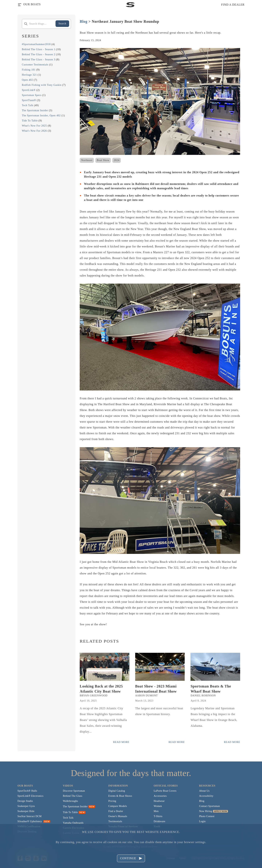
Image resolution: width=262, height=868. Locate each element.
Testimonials (115, 821)
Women (158, 806)
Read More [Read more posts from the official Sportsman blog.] (121, 742)
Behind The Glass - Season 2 (39, 54)
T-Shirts (158, 816)
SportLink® (29, 90)
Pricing (112, 801)
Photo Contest (207, 816)
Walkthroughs (71, 801)
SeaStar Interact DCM (29, 816)
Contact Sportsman (209, 806)
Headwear (159, 801)
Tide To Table (30, 121)
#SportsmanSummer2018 (36, 44)
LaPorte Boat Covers (165, 791)
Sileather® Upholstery (34, 821)
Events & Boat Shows (120, 796)
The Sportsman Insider (35, 110)
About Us (204, 791)
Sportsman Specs (32, 95)
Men (156, 811)
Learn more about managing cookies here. (131, 846)
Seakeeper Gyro (26, 806)
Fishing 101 (29, 70)
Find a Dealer (116, 811)
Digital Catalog (117, 791)
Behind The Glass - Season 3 (39, 60)
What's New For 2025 (34, 126)
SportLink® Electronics (30, 796)
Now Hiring (206, 811)
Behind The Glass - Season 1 (39, 49)
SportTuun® (29, 100)
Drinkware (159, 821)
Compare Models (118, 806)
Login (202, 821)
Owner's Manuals (118, 816)
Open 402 (27, 80)
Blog (84, 21)
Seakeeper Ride (26, 811)
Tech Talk (27, 105)
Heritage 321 (29, 75)
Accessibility (206, 796)
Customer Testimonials (35, 65)
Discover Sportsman (74, 791)
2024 (117, 160)
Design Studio (25, 801)
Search (62, 24)
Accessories (160, 796)
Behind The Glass (73, 796)
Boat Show (103, 160)
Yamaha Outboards (73, 823)
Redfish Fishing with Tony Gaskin (42, 85)
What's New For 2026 (34, 131)
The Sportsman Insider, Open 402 (41, 116)
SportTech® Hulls (27, 791)
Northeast (87, 160)
